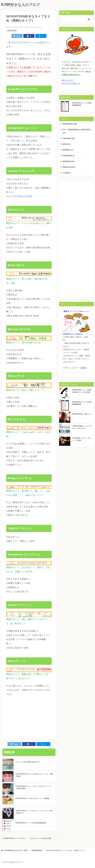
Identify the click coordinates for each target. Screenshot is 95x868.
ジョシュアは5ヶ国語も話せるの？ (28, 762)
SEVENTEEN (12, 31)
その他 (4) (66, 173)
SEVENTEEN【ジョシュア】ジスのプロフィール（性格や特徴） (33, 787)
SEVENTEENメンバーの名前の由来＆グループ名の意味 (82, 391)
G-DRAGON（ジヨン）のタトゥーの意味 (81, 439)
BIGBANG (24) (68, 161)
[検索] (76, 19)
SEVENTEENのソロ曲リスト (82, 414)
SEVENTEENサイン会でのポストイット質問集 (32, 798)
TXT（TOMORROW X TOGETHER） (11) (77, 131)
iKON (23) (66, 144)
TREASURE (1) (69, 156)
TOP (16, 850)
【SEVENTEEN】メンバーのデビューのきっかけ (82, 427)
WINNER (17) (68, 150)
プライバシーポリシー (71, 83)
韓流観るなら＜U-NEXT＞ (73, 334)
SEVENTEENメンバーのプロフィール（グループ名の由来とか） (34, 812)
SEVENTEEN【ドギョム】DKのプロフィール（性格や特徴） (34, 775)
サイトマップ (68, 80)
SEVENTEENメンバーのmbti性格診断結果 (31, 823)
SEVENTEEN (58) (70, 124)
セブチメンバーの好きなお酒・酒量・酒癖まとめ (43, 838)
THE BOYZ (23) (69, 138)
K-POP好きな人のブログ (21, 4)
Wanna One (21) (69, 167)
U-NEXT (84, 368)
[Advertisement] (27, 717)
